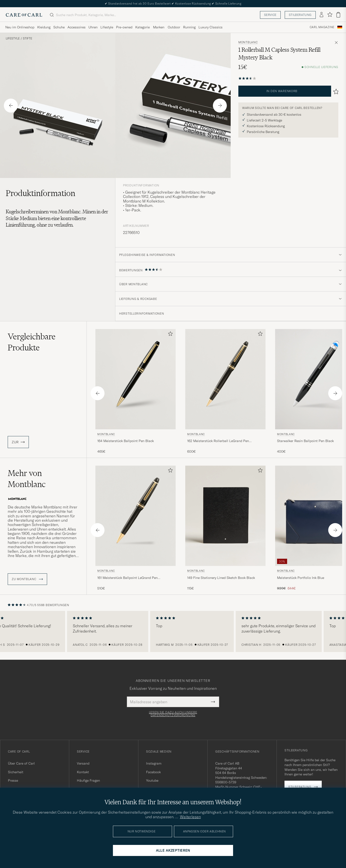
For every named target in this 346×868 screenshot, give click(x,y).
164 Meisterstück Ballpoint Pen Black (126, 441)
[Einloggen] (321, 15)
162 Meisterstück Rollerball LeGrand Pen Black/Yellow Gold (218, 441)
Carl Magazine (322, 27)
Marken (159, 27)
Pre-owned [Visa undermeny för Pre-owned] (124, 27)
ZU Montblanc (27, 579)
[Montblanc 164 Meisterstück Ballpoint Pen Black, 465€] (136, 392)
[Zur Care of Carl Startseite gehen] (24, 15)
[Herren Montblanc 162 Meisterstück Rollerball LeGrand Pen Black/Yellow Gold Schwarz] (225, 379)
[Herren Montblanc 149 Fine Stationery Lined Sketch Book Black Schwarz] (225, 516)
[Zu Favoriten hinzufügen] (169, 335)
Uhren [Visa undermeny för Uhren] (93, 27)
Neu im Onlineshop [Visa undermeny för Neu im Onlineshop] (20, 27)
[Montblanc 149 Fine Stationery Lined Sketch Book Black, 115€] (225, 528)
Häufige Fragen (88, 780)
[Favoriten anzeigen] (330, 15)
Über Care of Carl (21, 763)
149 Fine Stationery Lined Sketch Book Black (221, 578)
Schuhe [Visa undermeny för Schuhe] (59, 27)
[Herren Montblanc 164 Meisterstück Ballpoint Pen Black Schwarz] (136, 379)
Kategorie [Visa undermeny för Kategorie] (142, 27)
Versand (83, 763)
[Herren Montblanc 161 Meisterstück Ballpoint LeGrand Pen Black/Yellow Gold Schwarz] (136, 516)
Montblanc (248, 42)
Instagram (154, 763)
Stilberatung (300, 15)
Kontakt (83, 772)
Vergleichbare (32, 342)
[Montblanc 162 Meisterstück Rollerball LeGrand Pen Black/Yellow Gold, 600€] (225, 392)
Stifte (28, 38)
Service (270, 15)
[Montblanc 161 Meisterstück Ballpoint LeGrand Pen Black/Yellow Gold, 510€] (136, 528)
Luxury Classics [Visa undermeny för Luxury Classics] (210, 27)
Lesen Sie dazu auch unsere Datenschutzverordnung (173, 714)
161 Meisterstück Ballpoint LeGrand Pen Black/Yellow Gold (127, 578)
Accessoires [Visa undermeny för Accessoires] (77, 27)
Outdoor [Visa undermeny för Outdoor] (174, 27)
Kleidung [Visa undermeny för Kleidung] (44, 27)
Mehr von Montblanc (27, 479)
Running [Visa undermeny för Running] (189, 27)
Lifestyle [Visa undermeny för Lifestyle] (107, 27)
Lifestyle (13, 38)
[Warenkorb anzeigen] (338, 15)
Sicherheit (16, 772)
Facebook (153, 772)
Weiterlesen (190, 817)
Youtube (152, 780)
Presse (13, 780)
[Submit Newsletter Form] (213, 702)
